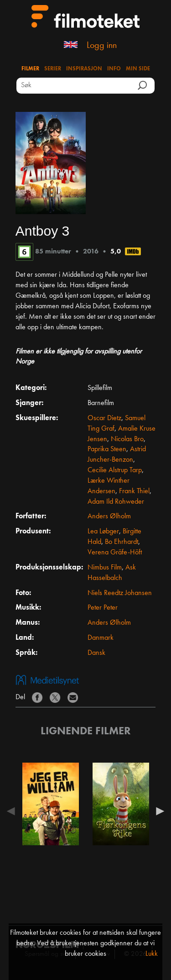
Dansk (96, 653)
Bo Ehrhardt (122, 542)
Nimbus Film (105, 568)
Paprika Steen (107, 449)
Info (114, 69)
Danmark (101, 638)
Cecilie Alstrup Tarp (115, 470)
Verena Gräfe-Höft (115, 553)
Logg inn (102, 46)
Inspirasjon (84, 69)
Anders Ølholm (109, 516)
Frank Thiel (134, 491)
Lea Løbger (103, 532)
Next (158, 811)
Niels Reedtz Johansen (120, 593)
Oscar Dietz (104, 418)
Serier (53, 69)
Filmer (30, 69)
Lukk (152, 954)
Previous (13, 811)
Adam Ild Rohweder (116, 502)
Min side (138, 69)
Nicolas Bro (127, 439)
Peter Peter (103, 608)
